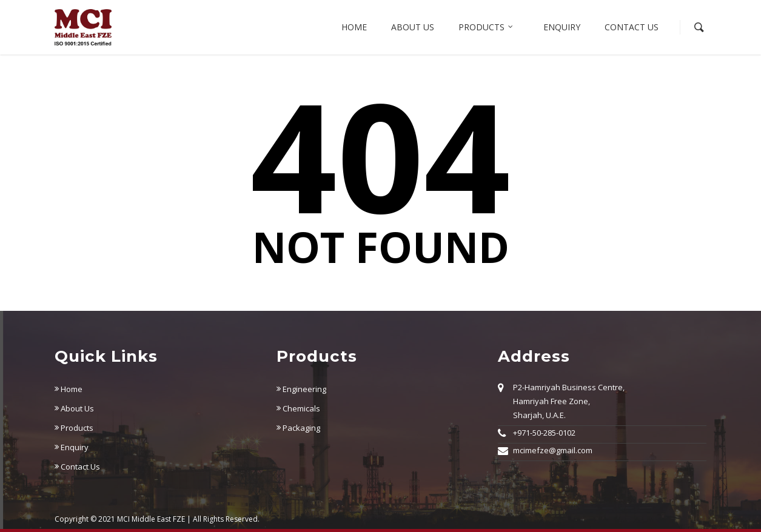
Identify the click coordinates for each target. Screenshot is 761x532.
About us (413, 27)
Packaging (298, 428)
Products (486, 27)
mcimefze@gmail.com (553, 450)
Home (354, 27)
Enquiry (562, 27)
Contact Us (632, 27)
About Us (74, 408)
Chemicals (298, 408)
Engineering (301, 389)
